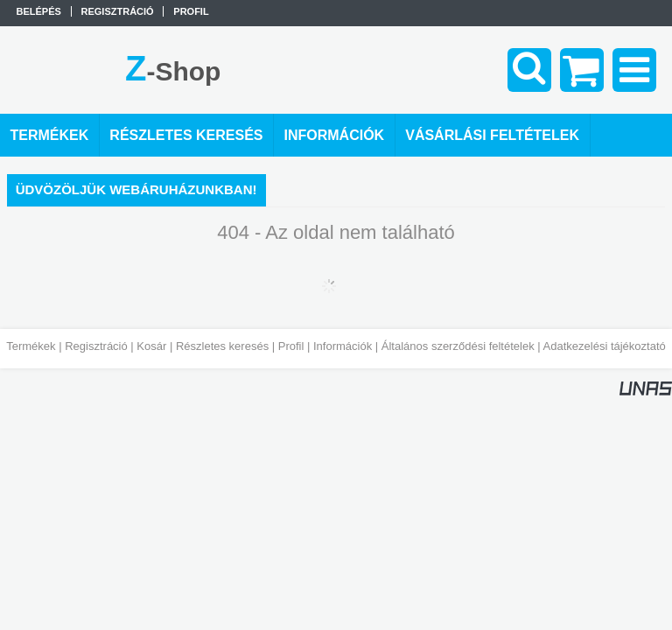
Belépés (39, 11)
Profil (291, 346)
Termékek (31, 346)
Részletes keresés (222, 346)
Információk (343, 346)
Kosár (151, 346)
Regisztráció (96, 346)
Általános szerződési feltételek (458, 346)
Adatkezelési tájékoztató (605, 346)
